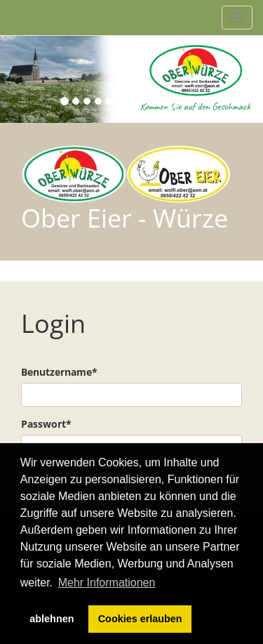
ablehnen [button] (52, 619)
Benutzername (59, 372)
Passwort (46, 424)
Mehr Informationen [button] (107, 583)
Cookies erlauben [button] (140, 619)
